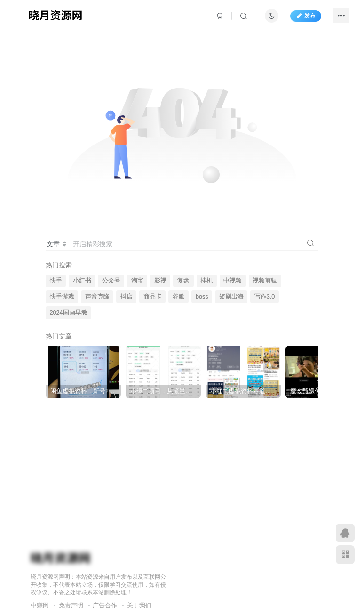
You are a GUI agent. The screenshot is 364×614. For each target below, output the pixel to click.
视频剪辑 (265, 281)
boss (202, 297)
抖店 (127, 297)
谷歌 (179, 297)
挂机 (206, 281)
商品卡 (153, 297)
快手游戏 (62, 297)
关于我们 (139, 605)
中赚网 (40, 605)
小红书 (82, 281)
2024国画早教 (69, 313)
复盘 (183, 281)
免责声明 (71, 605)
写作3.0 (265, 297)
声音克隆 (97, 297)
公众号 (111, 281)
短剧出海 (231, 297)
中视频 (233, 281)
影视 (160, 281)
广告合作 (105, 605)
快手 (56, 281)
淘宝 (137, 281)
